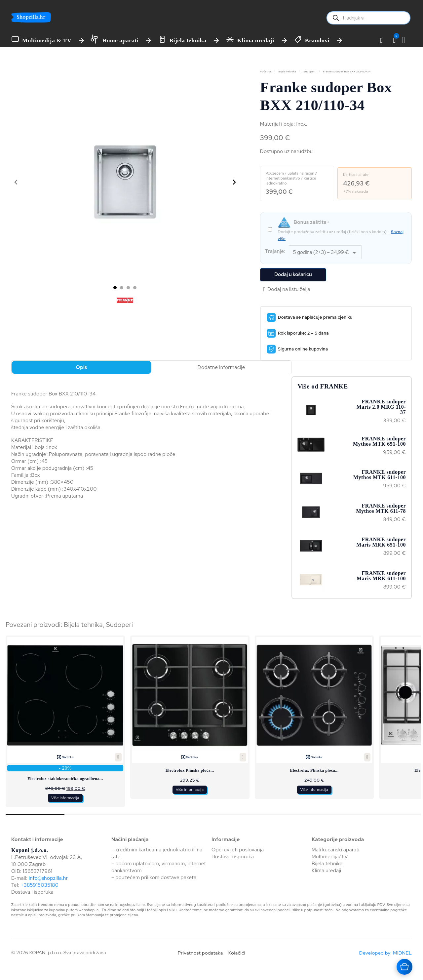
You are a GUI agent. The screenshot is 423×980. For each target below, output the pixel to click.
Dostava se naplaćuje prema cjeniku (315, 317)
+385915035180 (39, 885)
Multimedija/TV (330, 857)
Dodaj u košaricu (293, 274)
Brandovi (317, 40)
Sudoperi (309, 71)
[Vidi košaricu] (407, 40)
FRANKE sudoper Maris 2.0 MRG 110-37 (381, 407)
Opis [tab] (82, 367)
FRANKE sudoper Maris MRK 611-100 (381, 576)
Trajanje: (275, 251)
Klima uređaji (255, 40)
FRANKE (334, 386)
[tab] (115, 288)
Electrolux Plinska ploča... (190, 770)
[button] (394, 40)
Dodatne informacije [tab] (221, 367)
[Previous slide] (16, 182)
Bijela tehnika (188, 40)
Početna (266, 71)
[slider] (213, 814)
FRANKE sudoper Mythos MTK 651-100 (379, 441)
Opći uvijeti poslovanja (238, 850)
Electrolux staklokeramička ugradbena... (65, 779)
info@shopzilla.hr (48, 878)
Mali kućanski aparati (336, 850)
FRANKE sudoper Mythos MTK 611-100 (380, 475)
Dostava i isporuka (32, 892)
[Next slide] (234, 182)
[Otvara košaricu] (404, 967)
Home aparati (120, 40)
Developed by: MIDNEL (385, 953)
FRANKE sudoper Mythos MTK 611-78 (381, 508)
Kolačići (237, 953)
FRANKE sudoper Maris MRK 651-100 (381, 542)
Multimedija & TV (47, 40)
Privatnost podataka (200, 953)
